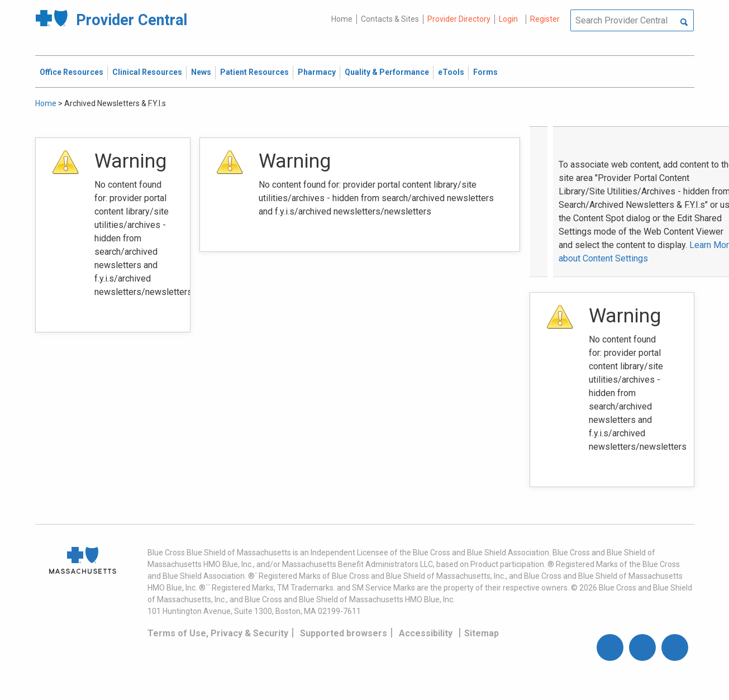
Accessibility (426, 633)
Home (342, 19)
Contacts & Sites (390, 19)
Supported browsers (344, 633)
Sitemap (482, 633)
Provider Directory (459, 19)
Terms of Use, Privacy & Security (218, 633)
